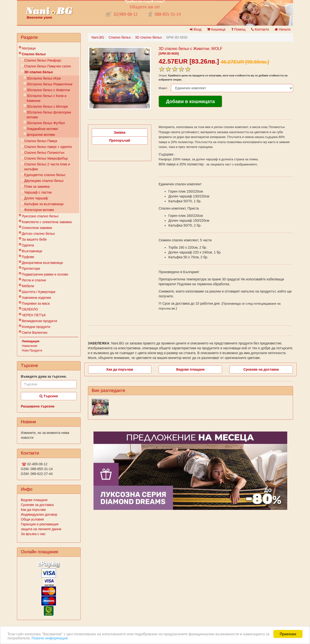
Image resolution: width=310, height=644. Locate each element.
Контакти (260, 29)
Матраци (29, 48)
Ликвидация (31, 341)
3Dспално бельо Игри (44, 78)
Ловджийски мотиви (42, 129)
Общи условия (32, 519)
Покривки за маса (36, 303)
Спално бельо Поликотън (44, 153)
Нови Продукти (32, 351)
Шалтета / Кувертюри (39, 292)
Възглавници (32, 251)
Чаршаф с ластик (38, 192)
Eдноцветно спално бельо (45, 175)
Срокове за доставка (37, 505)
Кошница (216, 29)
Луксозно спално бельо (40, 216)
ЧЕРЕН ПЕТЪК (34, 315)
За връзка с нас (33, 534)
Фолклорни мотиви (39, 210)
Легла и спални (34, 280)
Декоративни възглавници (42, 263)
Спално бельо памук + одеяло (48, 147)
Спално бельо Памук (41, 141)
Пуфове (28, 257)
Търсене (49, 396)
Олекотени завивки (37, 228)
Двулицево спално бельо (44, 181)
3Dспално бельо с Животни (48, 90)
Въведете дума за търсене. (44, 376)
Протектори (31, 269)
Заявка (120, 132)
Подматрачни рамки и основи (45, 274)
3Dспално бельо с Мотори (47, 106)
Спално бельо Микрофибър (46, 158)
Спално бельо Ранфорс (43, 60)
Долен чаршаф (36, 198)
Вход (196, 29)
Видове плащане (34, 500)
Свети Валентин (35, 333)
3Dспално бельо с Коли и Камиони (46, 98)
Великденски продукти (39, 321)
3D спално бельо (39, 72)
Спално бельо (34, 54)
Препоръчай (120, 140)
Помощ (238, 29)
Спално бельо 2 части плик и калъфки (47, 167)
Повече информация (50, 638)
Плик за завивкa (37, 187)
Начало (283, 29)
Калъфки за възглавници (44, 204)
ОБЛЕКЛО (30, 309)
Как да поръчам (33, 510)
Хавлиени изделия (36, 298)
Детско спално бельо (38, 234)
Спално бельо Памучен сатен (48, 66)
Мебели (28, 286)
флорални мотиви (41, 135)
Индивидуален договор (39, 514)
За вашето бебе (34, 239)
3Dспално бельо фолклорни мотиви (49, 115)
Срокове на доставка (261, 369)
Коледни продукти (36, 327)
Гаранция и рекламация (40, 524)
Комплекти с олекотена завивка (47, 222)
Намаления (30, 346)
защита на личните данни (41, 529)
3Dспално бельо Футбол (46, 123)
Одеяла (28, 245)
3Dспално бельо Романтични (50, 84)
